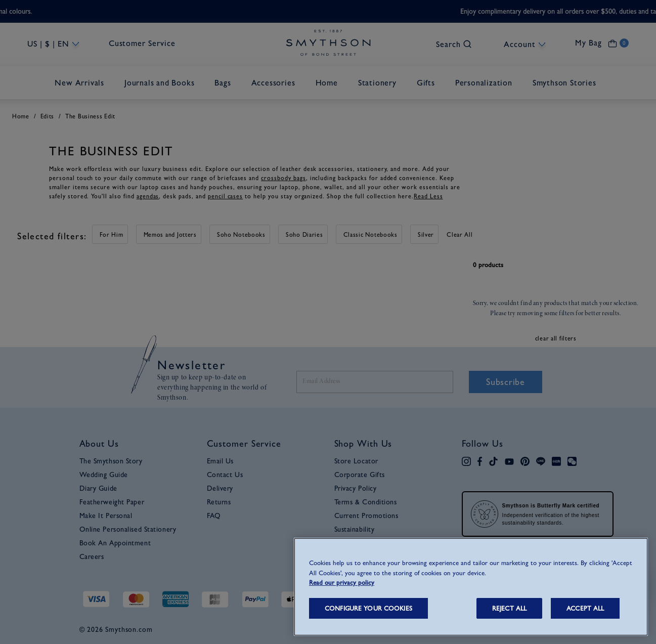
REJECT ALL (509, 608)
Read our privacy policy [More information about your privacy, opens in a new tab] (342, 583)
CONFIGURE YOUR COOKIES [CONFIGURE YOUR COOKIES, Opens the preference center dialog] (368, 608)
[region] (471, 587)
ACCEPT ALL (585, 608)
